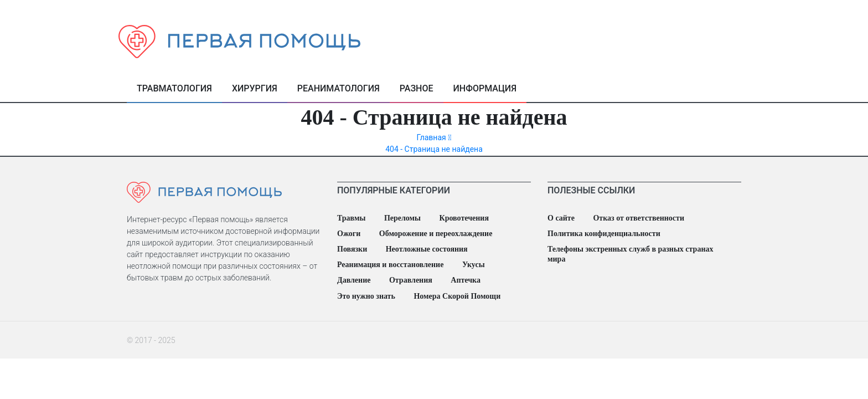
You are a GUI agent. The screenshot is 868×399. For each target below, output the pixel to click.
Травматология (174, 88)
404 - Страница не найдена (434, 149)
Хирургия (255, 88)
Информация (485, 88)
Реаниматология (339, 88)
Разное (417, 88)
